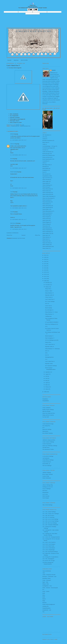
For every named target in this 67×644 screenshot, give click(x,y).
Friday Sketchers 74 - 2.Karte (51, 312)
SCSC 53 (47, 351)
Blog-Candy (45, 142)
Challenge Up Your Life (48, 487)
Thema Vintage (46, 245)
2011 (45, 276)
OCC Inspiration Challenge (51, 366)
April (47, 383)
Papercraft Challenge (47, 429)
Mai (46, 380)
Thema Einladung (46, 185)
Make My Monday (46, 411)
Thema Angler (46, 181)
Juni (46, 378)
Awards (44, 139)
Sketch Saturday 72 (49, 336)
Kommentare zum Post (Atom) (18, 238)
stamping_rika (45, 606)
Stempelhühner (46, 401)
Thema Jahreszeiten (47, 206)
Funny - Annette (46, 591)
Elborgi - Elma (46, 584)
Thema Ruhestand (46, 228)
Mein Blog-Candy (46, 165)
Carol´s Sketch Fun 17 (50, 299)
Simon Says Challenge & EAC (52, 324)
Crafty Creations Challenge (48, 442)
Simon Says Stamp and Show (49, 413)
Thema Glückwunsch (47, 194)
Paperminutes (45, 431)
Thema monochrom (47, 213)
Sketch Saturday (49, 308)
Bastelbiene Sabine (47, 578)
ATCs (44, 137)
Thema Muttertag (46, 215)
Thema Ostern (45, 220)
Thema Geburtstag (46, 193)
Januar (47, 389)
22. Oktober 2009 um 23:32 (18, 208)
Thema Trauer (45, 241)
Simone (54, 70)
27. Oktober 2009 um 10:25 (18, 229)
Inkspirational (45, 492)
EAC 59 (47, 355)
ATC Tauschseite (46, 135)
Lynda (12, 212)
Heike (44, 595)
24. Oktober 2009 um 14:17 (18, 219)
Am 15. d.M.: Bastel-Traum (48, 546)
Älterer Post (37, 235)
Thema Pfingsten (46, 222)
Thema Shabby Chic (47, 233)
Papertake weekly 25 (49, 347)
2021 (45, 255)
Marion (44, 599)
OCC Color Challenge (50, 301)
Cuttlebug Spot (48, 316)
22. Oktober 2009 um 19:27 (18, 168)
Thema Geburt (46, 191)
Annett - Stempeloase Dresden (49, 575)
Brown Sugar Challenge (48, 474)
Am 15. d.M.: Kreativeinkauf (49, 548)
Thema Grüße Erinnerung (48, 196)
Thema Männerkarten (47, 211)
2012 (45, 274)
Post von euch (45, 174)
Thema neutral (46, 219)
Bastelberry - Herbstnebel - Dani (49, 576)
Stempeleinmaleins (47, 608)
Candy (44, 144)
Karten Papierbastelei (47, 159)
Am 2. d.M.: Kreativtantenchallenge (50, 552)
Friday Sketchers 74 (49, 314)
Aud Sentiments (46, 458)
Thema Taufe (45, 239)
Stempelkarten (15, 126)
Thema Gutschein (46, 200)
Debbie (12, 134)
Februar (47, 387)
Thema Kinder (46, 209)
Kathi (44, 597)
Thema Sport (45, 235)
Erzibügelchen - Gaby (47, 586)
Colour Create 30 (49, 297)
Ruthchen (45, 603)
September (48, 372)
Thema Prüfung (46, 224)
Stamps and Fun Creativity (48, 415)
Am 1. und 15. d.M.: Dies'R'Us (49, 542)
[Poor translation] (35, 10)
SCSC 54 (47, 304)
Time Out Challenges (47, 466)
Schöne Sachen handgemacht (49, 604)
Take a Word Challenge (47, 505)
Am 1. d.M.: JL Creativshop (48, 517)
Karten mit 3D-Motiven (47, 155)
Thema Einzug (46, 187)
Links (44, 163)
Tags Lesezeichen (46, 178)
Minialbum (45, 167)
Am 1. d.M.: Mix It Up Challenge (50, 523)
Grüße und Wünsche (47, 152)
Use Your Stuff (46, 417)
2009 (45, 281)
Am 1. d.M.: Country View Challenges (51, 514)
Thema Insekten (46, 204)
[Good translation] (30, 10)
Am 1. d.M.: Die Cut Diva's (48, 515)
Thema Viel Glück (46, 243)
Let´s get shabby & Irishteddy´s (52, 322)
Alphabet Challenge (47, 472)
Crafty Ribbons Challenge (48, 460)
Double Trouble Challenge (48, 409)
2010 (45, 279)
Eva (43, 589)
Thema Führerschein (47, 189)
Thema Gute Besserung (47, 198)
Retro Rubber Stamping (48, 433)
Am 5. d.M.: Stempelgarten (48, 559)
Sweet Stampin (46, 498)
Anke (44, 573)
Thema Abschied (46, 180)
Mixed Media (45, 168)
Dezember (48, 283)
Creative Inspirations (47, 444)
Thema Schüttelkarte (47, 232)
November (48, 285)
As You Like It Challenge (48, 456)
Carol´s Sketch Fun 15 (50, 361)
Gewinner (45, 150)
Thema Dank (45, 183)
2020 (45, 257)
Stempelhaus (45, 399)
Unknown (12, 144)
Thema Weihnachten (25, 126)
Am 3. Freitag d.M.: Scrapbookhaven (50, 557)
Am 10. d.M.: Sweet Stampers (49, 544)
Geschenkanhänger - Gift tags (49, 146)
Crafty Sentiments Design (48, 424)
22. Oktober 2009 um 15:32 (18, 155)
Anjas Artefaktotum (47, 571)
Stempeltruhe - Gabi (47, 610)
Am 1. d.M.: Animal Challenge (49, 512)
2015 (45, 268)
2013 (45, 272)
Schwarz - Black (49, 291)
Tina (43, 612)
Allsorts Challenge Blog (48, 485)
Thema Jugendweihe (47, 207)
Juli (46, 376)
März (47, 385)
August (47, 374)
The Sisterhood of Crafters (48, 449)
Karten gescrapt (46, 154)
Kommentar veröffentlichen (13, 233)
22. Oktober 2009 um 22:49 (18, 188)
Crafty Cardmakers (47, 408)
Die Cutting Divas (46, 426)
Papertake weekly (49, 364)
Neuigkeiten (45, 170)
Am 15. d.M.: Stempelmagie (48, 550)
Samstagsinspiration (49, 357)
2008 (45, 392)
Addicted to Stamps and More (49, 440)
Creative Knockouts (47, 462)
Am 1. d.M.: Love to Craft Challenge (50, 519)
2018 (45, 262)
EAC (44, 428)
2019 (45, 259)
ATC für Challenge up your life (52, 340)
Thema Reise (45, 226)
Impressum (16, 60)
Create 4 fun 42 (48, 306)
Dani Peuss (45, 490)
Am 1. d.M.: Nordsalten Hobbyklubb (50, 525)
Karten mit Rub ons (47, 157)
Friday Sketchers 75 (49, 293)
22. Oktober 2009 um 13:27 (18, 140)
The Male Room (46, 447)
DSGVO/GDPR (24, 60)
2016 (45, 266)
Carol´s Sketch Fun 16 (50, 344)
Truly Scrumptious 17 (50, 338)
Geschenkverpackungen (48, 148)
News (44, 172)
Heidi (44, 593)
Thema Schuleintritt (47, 230)
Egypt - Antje (45, 582)
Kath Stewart (13, 223)
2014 (45, 270)
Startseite (9, 60)
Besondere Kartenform (47, 140)
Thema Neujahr (46, 217)
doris (11, 159)
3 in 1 (46, 359)
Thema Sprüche (46, 237)
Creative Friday (46, 476)
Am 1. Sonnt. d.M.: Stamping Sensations (51, 537)
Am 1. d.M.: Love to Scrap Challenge (50, 521)
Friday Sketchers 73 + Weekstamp (52, 349)
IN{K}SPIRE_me (46, 464)
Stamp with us (48, 289)
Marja (44, 601)
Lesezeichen (45, 161)
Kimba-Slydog (13, 172)
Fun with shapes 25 (49, 310)
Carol (8, 68)
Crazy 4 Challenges (47, 489)
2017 (45, 264)
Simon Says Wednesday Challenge (50, 446)
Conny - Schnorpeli (47, 580)
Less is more (45, 494)
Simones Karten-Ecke (34, 31)
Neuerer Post (9, 235)
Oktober (47, 287)
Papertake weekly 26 (49, 295)
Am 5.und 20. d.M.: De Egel (48, 561)
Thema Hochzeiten (47, 202)
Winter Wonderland (47, 478)
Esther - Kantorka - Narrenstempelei (50, 588)
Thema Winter (46, 248)
